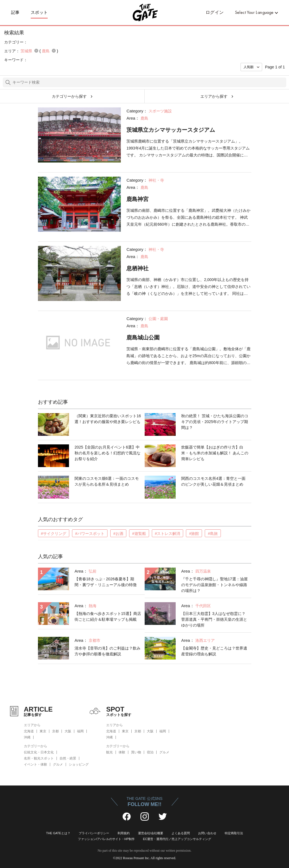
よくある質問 (181, 833)
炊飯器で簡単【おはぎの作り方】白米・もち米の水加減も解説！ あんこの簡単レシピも (215, 453)
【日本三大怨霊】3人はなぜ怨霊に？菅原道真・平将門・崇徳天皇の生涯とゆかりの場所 (214, 619)
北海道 (29, 731)
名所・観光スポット (39, 758)
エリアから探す (214, 96)
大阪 (68, 731)
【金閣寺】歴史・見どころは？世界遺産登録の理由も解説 (214, 651)
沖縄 (27, 737)
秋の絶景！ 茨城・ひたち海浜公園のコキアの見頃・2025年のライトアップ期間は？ (215, 422)
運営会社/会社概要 (151, 833)
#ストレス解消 (168, 534)
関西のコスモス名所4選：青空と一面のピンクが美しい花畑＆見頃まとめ (213, 481)
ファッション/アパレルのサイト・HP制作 (106, 839)
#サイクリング (54, 534)
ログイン (215, 12)
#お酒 (118, 534)
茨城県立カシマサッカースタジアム (171, 130)
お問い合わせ (207, 833)
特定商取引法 (234, 833)
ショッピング (79, 764)
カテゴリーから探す (69, 96)
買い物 (136, 752)
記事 (15, 12)
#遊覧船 (139, 534)
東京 (43, 731)
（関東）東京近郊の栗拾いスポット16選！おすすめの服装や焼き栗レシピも (108, 419)
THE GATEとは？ (58, 833)
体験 (122, 752)
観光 (109, 752)
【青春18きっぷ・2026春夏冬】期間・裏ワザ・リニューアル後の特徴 (106, 582)
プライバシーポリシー (94, 833)
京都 (55, 731)
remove (36, 51)
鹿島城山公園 (143, 338)
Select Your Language (254, 12)
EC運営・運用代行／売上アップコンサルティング (177, 839)
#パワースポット (90, 534)
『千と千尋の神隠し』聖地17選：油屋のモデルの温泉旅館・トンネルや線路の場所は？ (214, 585)
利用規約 (124, 833)
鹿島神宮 (137, 199)
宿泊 (150, 752)
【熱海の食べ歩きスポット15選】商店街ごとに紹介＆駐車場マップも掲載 (108, 616)
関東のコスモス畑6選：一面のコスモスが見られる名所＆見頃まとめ (107, 481)
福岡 (80, 731)
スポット (39, 12)
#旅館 (194, 534)
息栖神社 (137, 268)
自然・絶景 (68, 758)
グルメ (58, 764)
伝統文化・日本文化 (39, 752)
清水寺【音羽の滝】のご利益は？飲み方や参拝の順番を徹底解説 (108, 651)
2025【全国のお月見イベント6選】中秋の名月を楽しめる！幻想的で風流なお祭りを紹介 (108, 453)
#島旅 (213, 534)
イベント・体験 (35, 764)
